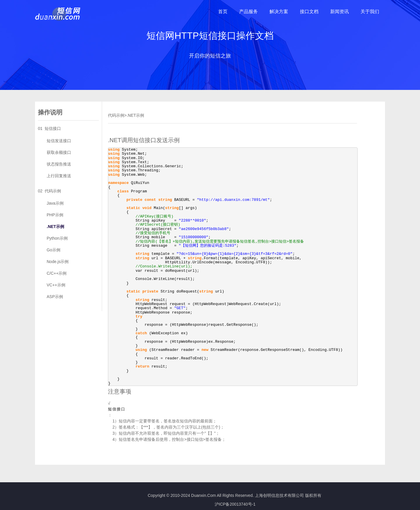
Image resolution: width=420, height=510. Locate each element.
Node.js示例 (58, 262)
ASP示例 (55, 297)
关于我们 (370, 12)
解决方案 (279, 12)
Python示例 (57, 238)
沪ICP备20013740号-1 (235, 504)
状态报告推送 (59, 164)
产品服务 (249, 12)
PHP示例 (55, 215)
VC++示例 (56, 285)
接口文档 (309, 12)
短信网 (58, 14)
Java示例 (55, 203)
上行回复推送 (59, 176)
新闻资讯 (339, 12)
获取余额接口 (59, 152)
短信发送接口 (59, 141)
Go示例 (54, 250)
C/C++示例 (57, 273)
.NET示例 (55, 227)
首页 (223, 12)
